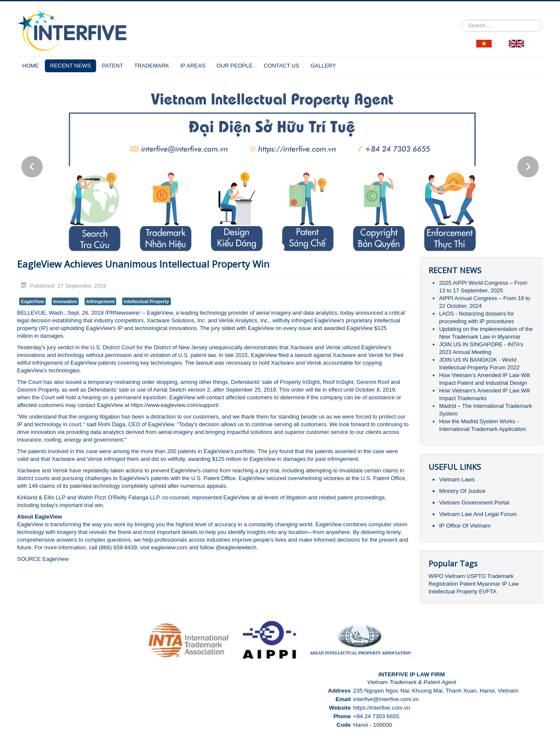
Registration (443, 584)
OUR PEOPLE (235, 66)
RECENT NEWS (70, 66)
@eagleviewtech (236, 547)
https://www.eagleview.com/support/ (175, 405)
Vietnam (455, 576)
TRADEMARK (152, 66)
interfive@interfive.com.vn (386, 699)
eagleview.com (170, 547)
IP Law (510, 584)
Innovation (65, 301)
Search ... (462, 20)
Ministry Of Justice (462, 491)
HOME (31, 66)
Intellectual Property (147, 301)
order (148, 382)
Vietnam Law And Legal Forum (478, 514)
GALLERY (323, 66)
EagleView (32, 301)
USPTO (476, 576)
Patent (468, 584)
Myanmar (489, 584)
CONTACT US (281, 66)
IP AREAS (193, 66)
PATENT (113, 66)
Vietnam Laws (457, 479)
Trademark (500, 576)
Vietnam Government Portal (474, 503)
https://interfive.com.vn (382, 708)
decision (41, 320)
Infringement (101, 301)
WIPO (437, 576)
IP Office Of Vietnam (465, 526)
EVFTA (488, 591)
